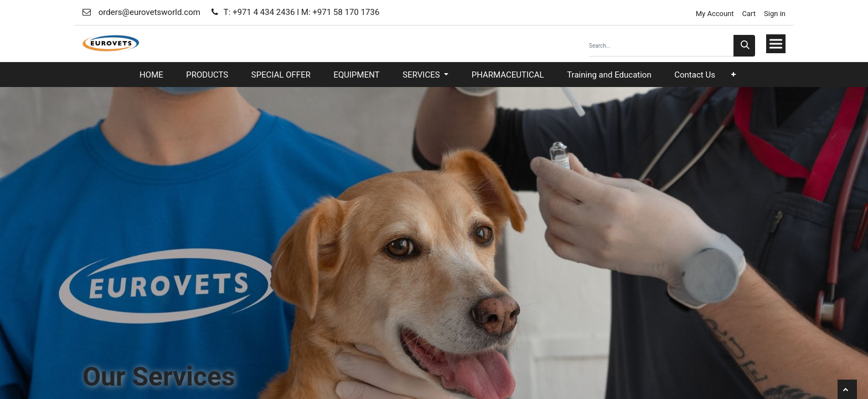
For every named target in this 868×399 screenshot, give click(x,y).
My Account (714, 14)
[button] (733, 75)
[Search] (744, 46)
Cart (749, 14)
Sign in (775, 14)
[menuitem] (151, 75)
